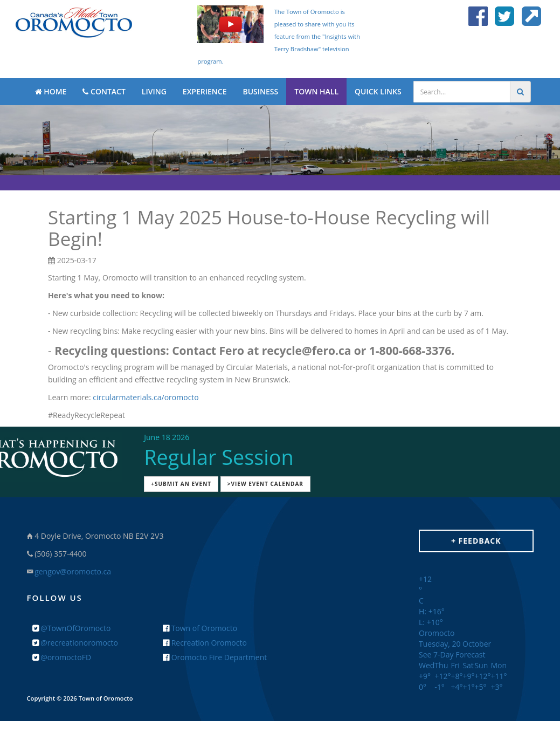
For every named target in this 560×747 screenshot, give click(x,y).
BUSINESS (260, 91)
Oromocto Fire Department (215, 657)
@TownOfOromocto (72, 628)
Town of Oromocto (200, 628)
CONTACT (104, 91)
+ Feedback (476, 541)
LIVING (154, 91)
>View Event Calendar (265, 484)
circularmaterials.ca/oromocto (146, 397)
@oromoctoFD (62, 657)
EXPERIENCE (205, 91)
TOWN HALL (316, 91)
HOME (51, 91)
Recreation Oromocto (205, 643)
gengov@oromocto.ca (73, 571)
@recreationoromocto (75, 643)
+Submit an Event (181, 484)
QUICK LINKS (378, 91)
